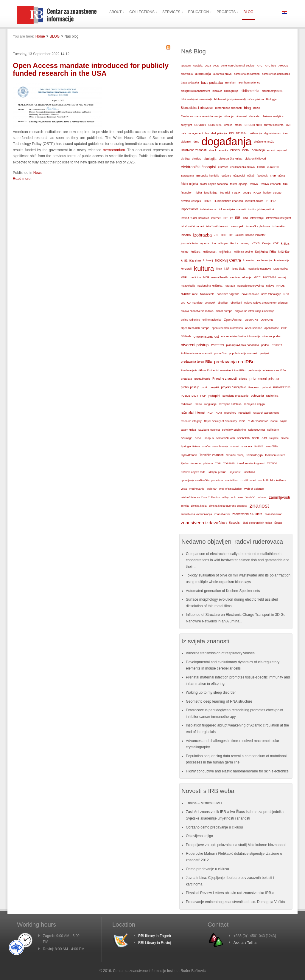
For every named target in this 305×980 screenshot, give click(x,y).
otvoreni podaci (272, 336)
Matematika (281, 269)
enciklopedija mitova (242, 167)
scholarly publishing (234, 430)
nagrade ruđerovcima (250, 286)
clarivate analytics (273, 116)
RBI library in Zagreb (155, 936)
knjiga (285, 243)
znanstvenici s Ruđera (247, 514)
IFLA (273, 201)
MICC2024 (269, 277)
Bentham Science (249, 83)
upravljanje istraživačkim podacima (202, 480)
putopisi (214, 396)
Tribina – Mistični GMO (204, 803)
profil (205, 387)
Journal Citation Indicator (250, 235)
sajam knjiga (188, 430)
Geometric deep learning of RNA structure (219, 701)
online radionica (190, 320)
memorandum (114, 150)
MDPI (184, 277)
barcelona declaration (247, 74)
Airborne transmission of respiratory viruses (220, 653)
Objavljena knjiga (199, 836)
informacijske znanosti (232, 209)
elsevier (223, 167)
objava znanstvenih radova (197, 311)
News (38, 173)
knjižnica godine (243, 252)
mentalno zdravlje (241, 277)
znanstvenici (222, 514)
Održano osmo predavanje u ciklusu (214, 827)
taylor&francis (189, 455)
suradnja (247, 446)
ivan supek (237, 226)
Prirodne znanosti (224, 379)
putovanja (257, 396)
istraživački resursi (217, 226)
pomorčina (220, 353)
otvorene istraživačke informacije (241, 336)
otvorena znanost (206, 336)
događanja (226, 142)
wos (241, 497)
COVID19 (200, 125)
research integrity (191, 421)
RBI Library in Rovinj (154, 943)
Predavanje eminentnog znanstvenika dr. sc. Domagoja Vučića (235, 902)
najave (270, 286)
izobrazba (203, 235)
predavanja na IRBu (234, 362)
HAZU (257, 193)
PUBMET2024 (189, 396)
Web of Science (254, 489)
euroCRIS (273, 167)
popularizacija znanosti (243, 353)
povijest (265, 353)
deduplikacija (219, 133)
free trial (225, 193)
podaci (265, 345)
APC (260, 66)
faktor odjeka (189, 184)
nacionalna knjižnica (210, 286)
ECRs (246, 150)
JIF (231, 235)
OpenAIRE (252, 320)
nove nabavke (250, 294)
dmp (196, 142)
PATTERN (217, 345)
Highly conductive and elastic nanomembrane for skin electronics (237, 771)
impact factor (189, 209)
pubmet (266, 387)
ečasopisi (239, 176)
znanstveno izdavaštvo (204, 523)
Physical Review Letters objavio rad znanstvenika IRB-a (230, 893)
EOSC (261, 167)
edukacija (258, 150)
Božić (256, 108)
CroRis (228, 125)
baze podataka (212, 83)
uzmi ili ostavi (248, 480)
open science (254, 328)
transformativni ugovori (251, 463)
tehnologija (255, 455)
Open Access (233, 320)
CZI (288, 125)
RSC (242, 421)
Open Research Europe (195, 328)
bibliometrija (250, 91)
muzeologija (188, 286)
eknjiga (185, 159)
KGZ (276, 243)
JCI (216, 235)
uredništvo (231, 480)
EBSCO (235, 150)
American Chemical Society (238, 66)
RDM (219, 413)
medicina (195, 277)
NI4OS (281, 286)
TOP (218, 463)
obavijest (223, 303)
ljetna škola (238, 269)
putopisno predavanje (235, 396)
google (247, 193)
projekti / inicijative (234, 387)
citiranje (229, 116)
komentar (249, 260)
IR (231, 218)
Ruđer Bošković (258, 421)
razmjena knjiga (254, 404)
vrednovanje (197, 489)
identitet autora (254, 201)
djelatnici (186, 142)
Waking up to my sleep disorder (211, 693)
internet (216, 218)
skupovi (274, 438)
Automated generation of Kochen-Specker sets (223, 591)
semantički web (225, 438)
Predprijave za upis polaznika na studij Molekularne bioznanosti (236, 845)
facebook (262, 176)
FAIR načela (278, 176)
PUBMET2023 (282, 387)
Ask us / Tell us (245, 943)
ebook (213, 150)
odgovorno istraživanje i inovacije (254, 311)
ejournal (282, 150)
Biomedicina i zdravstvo (197, 108)
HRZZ (207, 201)
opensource (272, 328)
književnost (210, 252)
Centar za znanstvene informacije (201, 116)
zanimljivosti (279, 497)
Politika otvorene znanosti (196, 353)
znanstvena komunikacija (196, 514)
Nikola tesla (207, 294)
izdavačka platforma (258, 226)
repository (230, 413)
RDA (210, 413)
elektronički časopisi (198, 167)
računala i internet (193, 413)
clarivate (254, 116)
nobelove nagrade (228, 294)
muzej (282, 277)
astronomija (203, 74)
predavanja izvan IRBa (196, 362)
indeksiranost (208, 209)
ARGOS (283, 66)
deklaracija (256, 133)
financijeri (186, 193)
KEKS (256, 243)
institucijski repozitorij (261, 209)
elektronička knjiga (230, 159)
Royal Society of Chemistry (221, 421)
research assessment (266, 413)
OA (183, 303)
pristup (243, 379)
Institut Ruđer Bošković (195, 218)
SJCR (256, 438)
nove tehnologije (271, 294)
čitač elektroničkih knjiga (257, 523)
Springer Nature (190, 446)
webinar (212, 489)
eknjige (196, 159)
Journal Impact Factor (225, 243)
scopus (209, 438)
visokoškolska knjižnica (272, 480)
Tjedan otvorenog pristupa (197, 463)
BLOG (55, 36)
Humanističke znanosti (228, 201)
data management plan (195, 133)
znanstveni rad (273, 514)
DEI (232, 133)
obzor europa (224, 311)
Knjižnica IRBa (266, 252)
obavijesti (236, 303)
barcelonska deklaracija (276, 74)
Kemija (266, 243)
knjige (185, 252)
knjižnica (225, 252)
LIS (227, 269)
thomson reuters (275, 455)
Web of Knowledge (230, 489)
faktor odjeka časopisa (214, 184)
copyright (186, 125)
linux (219, 269)
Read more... (23, 179)
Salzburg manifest (209, 430)
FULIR (236, 193)
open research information (227, 328)
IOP (225, 218)
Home (40, 36)
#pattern (186, 66)
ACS (216, 66)
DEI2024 (241, 133)
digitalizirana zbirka (276, 133)
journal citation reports (195, 243)
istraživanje (257, 218)
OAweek (210, 303)
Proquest (254, 387)
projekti (214, 387)
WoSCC (250, 497)
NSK (286, 294)
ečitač (251, 176)
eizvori (271, 150)
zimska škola (199, 506)
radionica (272, 396)
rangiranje (210, 404)
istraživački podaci (192, 226)
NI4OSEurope (189, 294)
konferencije (282, 260)
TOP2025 (229, 463)
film (285, 184)
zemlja (185, 506)
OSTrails (186, 336)
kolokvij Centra (228, 260)
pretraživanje (202, 379)
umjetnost (235, 472)
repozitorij (245, 413)
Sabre (274, 421)
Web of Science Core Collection (200, 497)
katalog (245, 243)
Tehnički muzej (235, 455)
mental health (219, 277)
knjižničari (284, 252)
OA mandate (195, 303)
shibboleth (244, 438)
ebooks (223, 150)
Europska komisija (208, 176)
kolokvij (208, 260)
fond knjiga (211, 193)
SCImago (187, 438)
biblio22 (217, 91)
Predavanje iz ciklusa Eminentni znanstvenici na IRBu (213, 370)
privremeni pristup (264, 379)
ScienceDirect (256, 430)
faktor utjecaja (239, 184)
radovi (198, 404)
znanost (259, 506)
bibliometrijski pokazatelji (196, 99)
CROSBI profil (253, 125)
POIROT (277, 345)
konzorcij (186, 269)
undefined (249, 472)
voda (184, 489)
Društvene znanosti (194, 150)
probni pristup (190, 387)
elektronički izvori (255, 159)
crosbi (238, 125)
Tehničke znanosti (212, 455)
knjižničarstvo (191, 260)
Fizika (198, 193)
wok (233, 497)
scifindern (273, 430)
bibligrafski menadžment (195, 91)
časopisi (235, 523)
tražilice (272, 463)
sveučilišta (272, 446)
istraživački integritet (278, 218)
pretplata (186, 379)
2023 (208, 66)
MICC (257, 277)
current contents (274, 125)
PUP (203, 396)
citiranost (241, 116)
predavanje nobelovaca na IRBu (267, 370)
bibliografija (231, 91)
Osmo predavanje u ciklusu (207, 869)
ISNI (245, 218)
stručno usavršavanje (215, 446)
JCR (224, 235)
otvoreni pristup (195, 345)
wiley (226, 497)
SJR (264, 438)
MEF (206, 277)
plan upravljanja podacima (242, 345)
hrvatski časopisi (191, 201)
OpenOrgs (267, 320)
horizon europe (272, 193)
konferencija (264, 260)
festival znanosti (271, 184)
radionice (186, 404)
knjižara (196, 252)
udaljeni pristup (217, 472)
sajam (284, 421)
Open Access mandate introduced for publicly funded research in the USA (91, 69)
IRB (238, 218)
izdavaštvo (279, 226)
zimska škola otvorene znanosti (228, 506)
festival (254, 184)
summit (235, 446)
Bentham (231, 83)
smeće (285, 438)
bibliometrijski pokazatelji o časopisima (239, 99)
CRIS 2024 (215, 125)
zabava (262, 497)
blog (247, 108)
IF (267, 201)
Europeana (187, 176)
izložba (186, 235)
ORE (284, 328)
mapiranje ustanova (259, 269)
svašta (259, 446)
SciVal (199, 438)
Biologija (271, 99)
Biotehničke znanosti (228, 108)
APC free (270, 66)
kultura (204, 269)
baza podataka (190, 83)
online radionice (212, 320)
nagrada (230, 286)
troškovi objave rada (193, 472)
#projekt (198, 66)
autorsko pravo (222, 74)
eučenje (226, 176)
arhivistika (187, 74)
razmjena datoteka (230, 404)
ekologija (210, 159)
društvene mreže (264, 142)
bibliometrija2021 (272, 91)
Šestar (278, 523)
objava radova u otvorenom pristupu (266, 303)
